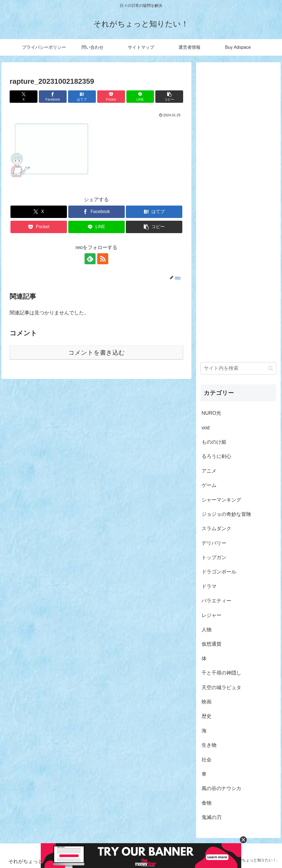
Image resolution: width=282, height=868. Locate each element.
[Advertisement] (238, 206)
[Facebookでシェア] (53, 97)
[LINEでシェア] (140, 97)
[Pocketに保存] (111, 97)
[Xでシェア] (24, 97)
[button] (169, 97)
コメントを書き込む (97, 353)
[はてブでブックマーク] (82, 97)
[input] (238, 368)
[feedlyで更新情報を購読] (90, 259)
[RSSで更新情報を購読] (103, 259)
